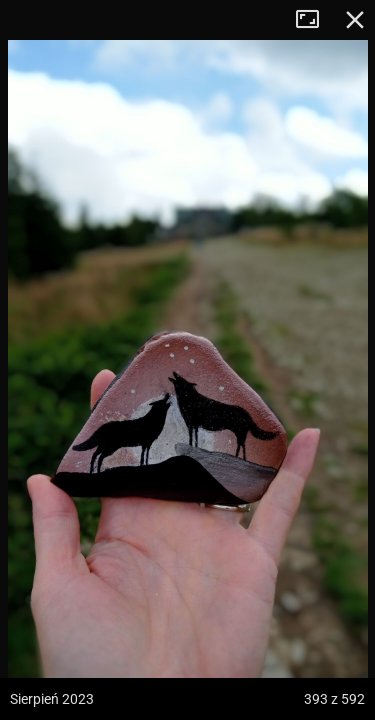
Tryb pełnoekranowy (315, 20)
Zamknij (355, 20)
